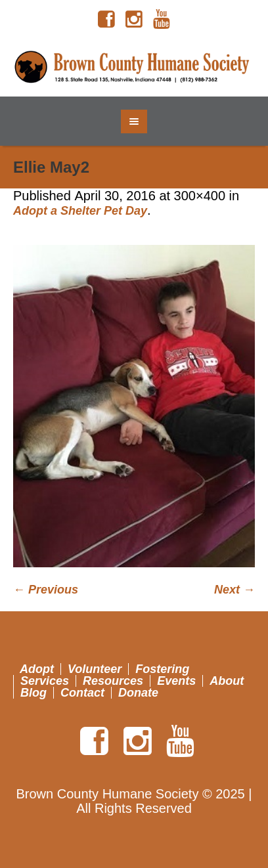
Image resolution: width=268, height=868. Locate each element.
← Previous (46, 590)
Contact (82, 693)
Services (45, 681)
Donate (138, 693)
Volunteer (95, 669)
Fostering (162, 669)
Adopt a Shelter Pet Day (80, 211)
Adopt (37, 669)
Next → (234, 590)
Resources (113, 681)
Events (176, 681)
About (227, 681)
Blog (33, 693)
